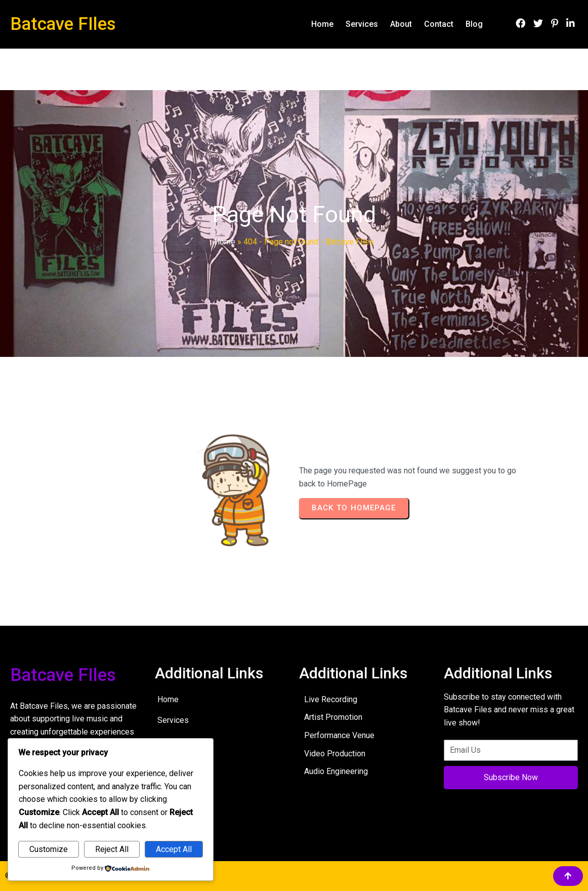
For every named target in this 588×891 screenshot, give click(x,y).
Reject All (112, 849)
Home (225, 242)
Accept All (174, 849)
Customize (49, 849)
